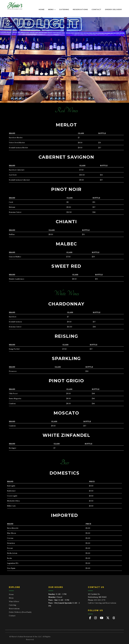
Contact (96, 9)
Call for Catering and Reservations (102, 603)
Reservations (80, 9)
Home (42, 9)
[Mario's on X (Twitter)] (108, 618)
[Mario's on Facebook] (90, 618)
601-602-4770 (100, 600)
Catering (64, 9)
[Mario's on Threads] (114, 618)
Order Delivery (113, 9)
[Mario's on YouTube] (102, 618)
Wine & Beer (14, 601)
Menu (52, 9)
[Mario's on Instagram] (96, 618)
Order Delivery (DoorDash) (20, 612)
